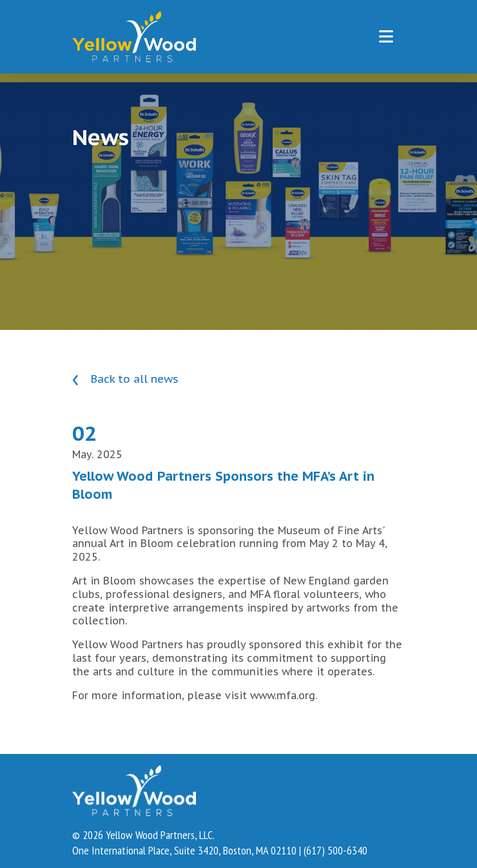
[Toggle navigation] (386, 37)
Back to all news (125, 379)
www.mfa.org (283, 695)
